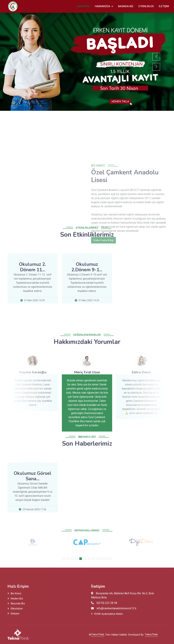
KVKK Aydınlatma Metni (109, 614)
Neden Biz (17, 599)
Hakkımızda (102, 6)
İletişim (164, 6)
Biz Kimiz (16, 593)
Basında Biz (126, 6)
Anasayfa (83, 6)
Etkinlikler (146, 6)
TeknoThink (98, 634)
